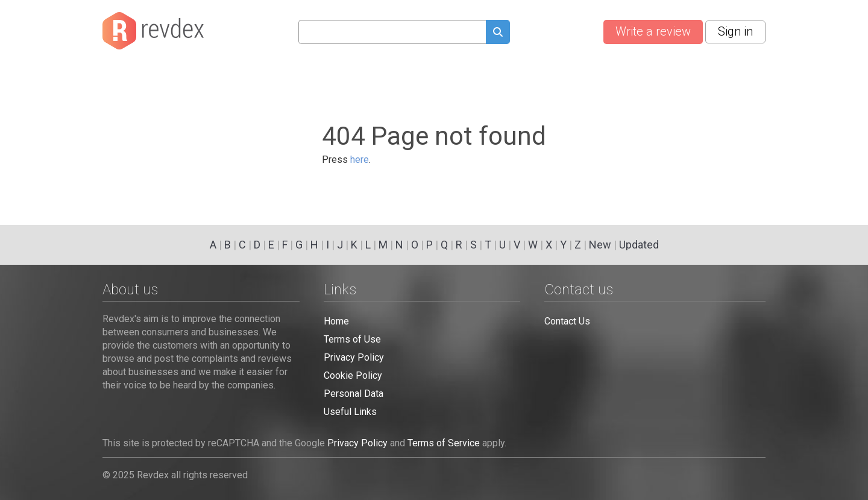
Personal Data (354, 394)
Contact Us (567, 321)
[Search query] (392, 32)
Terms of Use (352, 339)
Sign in (735, 31)
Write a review (653, 31)
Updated (639, 245)
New (600, 245)
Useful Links (350, 412)
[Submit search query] (498, 33)
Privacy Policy (354, 357)
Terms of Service (444, 443)
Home (336, 321)
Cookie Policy (353, 375)
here (360, 160)
